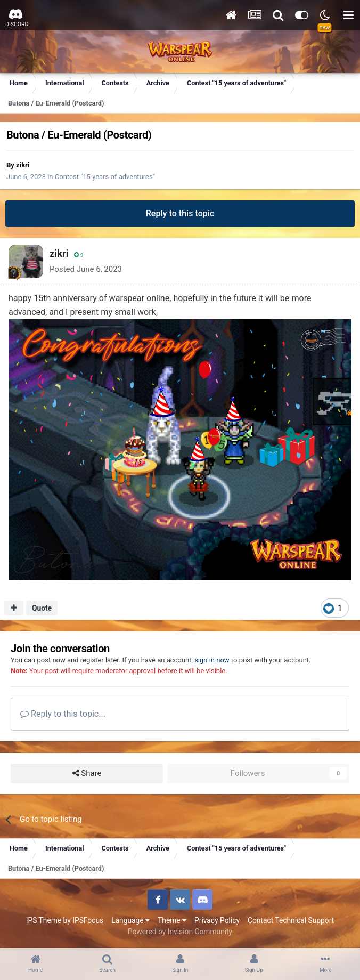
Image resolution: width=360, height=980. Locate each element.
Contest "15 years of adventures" (105, 177)
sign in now (212, 660)
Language (130, 920)
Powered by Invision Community (180, 932)
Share (87, 774)
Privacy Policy (217, 920)
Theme (172, 920)
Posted (86, 269)
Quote (42, 608)
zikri (23, 165)
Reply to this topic (180, 213)
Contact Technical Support (291, 920)
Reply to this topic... (63, 714)
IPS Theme (44, 920)
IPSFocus (88, 920)
